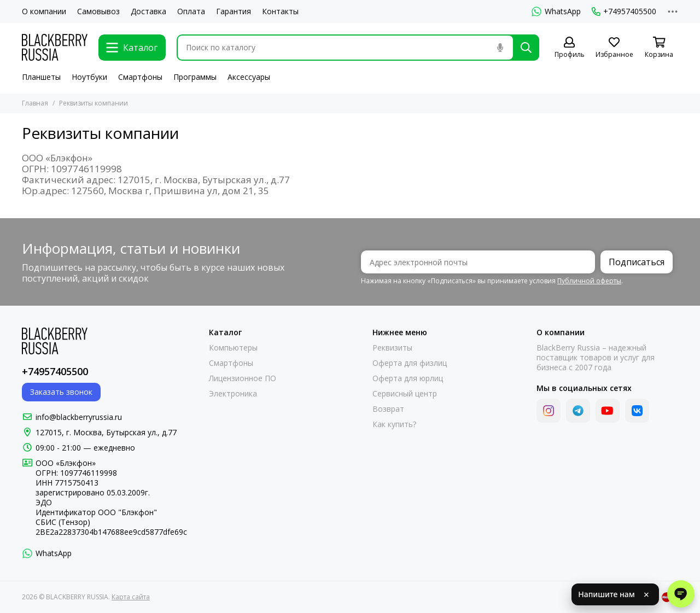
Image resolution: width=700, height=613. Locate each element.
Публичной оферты (589, 281)
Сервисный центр (405, 394)
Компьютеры (233, 348)
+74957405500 (624, 11)
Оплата (191, 11)
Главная (35, 103)
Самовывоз (98, 11)
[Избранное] (614, 48)
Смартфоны (140, 77)
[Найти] (526, 48)
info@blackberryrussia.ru (79, 417)
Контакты (280, 11)
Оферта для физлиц (410, 363)
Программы (195, 77)
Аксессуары (249, 77)
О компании (44, 11)
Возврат (388, 409)
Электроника (233, 394)
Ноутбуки (89, 77)
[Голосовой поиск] (500, 48)
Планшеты (41, 77)
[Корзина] (659, 48)
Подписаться (637, 262)
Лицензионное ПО (243, 378)
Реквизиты (392, 348)
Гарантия (234, 11)
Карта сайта (131, 597)
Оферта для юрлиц (408, 378)
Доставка (148, 11)
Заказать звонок (61, 392)
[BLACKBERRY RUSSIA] (55, 47)
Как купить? (394, 424)
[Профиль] (569, 48)
